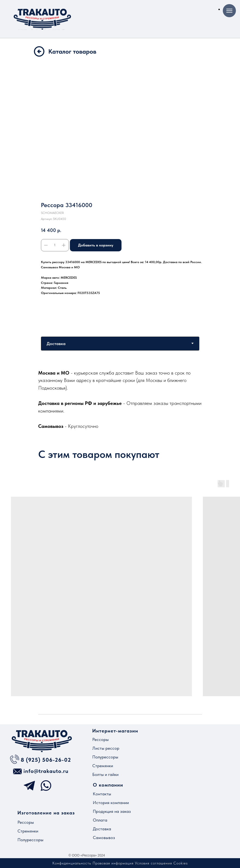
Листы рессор (106, 748)
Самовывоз (104, 838)
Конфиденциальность (72, 863)
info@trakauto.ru (46, 771)
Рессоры (100, 739)
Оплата (100, 820)
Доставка (102, 829)
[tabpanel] (120, 399)
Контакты (102, 794)
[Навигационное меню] (229, 11)
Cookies (181, 863)
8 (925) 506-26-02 (46, 760)
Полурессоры (105, 757)
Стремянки (103, 766)
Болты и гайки (105, 774)
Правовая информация (113, 863)
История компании (111, 803)
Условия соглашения (153, 863)
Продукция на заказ (112, 811)
